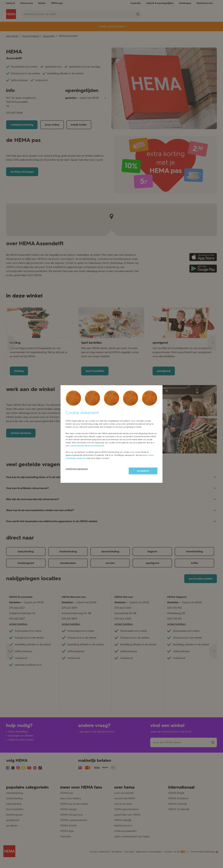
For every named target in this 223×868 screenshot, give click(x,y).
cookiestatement (77, 446)
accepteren (143, 471)
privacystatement (96, 446)
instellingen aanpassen (77, 469)
